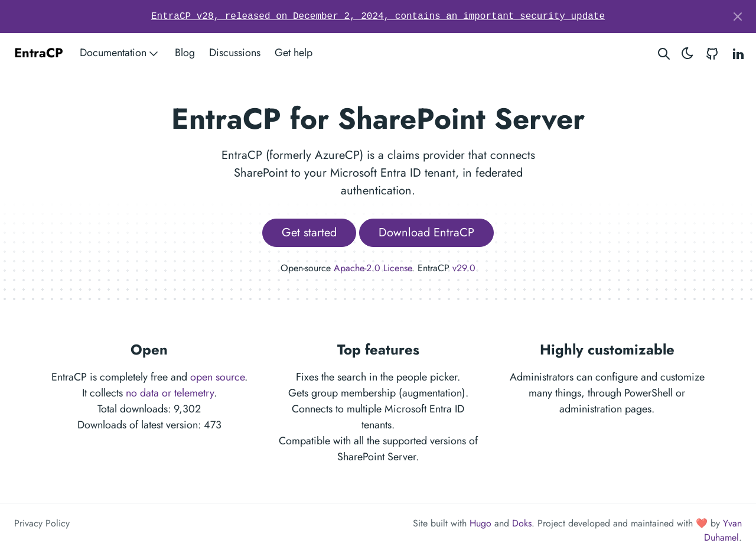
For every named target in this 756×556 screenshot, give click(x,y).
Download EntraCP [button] (426, 233)
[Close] (738, 17)
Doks (522, 523)
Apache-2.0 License (373, 268)
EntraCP (39, 53)
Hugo (480, 523)
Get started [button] (309, 233)
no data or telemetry (170, 393)
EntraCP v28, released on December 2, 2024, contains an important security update (378, 17)
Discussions (235, 53)
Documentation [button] (120, 53)
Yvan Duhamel (723, 530)
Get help (294, 53)
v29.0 (464, 268)
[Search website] (664, 53)
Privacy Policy (42, 523)
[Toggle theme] (687, 53)
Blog (185, 53)
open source (217, 377)
